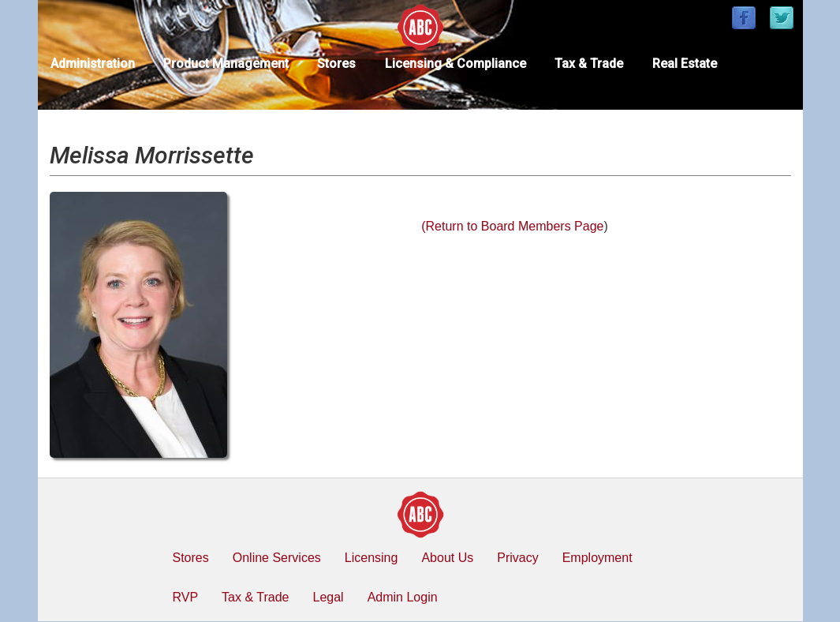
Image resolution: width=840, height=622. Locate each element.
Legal (328, 597)
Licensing (371, 558)
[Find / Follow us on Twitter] (782, 19)
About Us (447, 558)
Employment (597, 558)
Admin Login (403, 597)
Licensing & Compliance (455, 64)
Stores (336, 64)
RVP (186, 597)
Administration (93, 64)
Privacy (517, 558)
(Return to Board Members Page (512, 226)
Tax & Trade (589, 64)
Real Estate (685, 64)
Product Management (226, 64)
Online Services (277, 558)
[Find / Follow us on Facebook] (744, 19)
